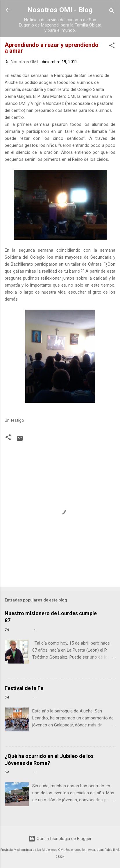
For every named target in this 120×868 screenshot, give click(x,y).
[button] (112, 46)
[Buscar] (112, 12)
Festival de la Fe (24, 688)
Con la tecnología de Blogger (60, 839)
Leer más (104, 670)
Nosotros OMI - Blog (60, 10)
